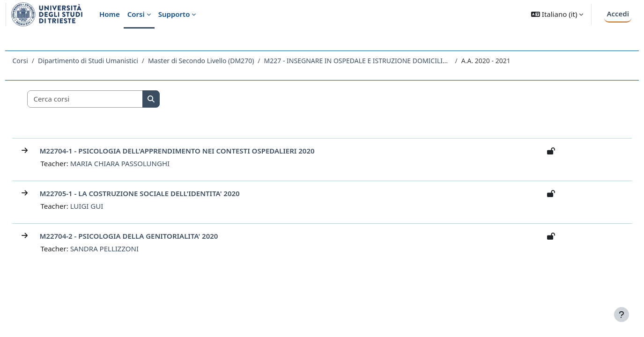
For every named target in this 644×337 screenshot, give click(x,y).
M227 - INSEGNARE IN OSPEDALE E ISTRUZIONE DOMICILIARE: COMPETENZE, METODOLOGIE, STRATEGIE (378, 61)
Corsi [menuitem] (136, 14)
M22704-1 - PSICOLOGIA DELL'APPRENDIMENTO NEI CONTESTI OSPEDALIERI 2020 (198, 151)
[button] (557, 14)
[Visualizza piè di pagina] (622, 315)
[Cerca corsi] (106, 99)
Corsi (41, 61)
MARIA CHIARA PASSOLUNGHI (141, 163)
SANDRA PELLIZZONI (125, 249)
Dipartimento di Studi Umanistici (109, 61)
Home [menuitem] (110, 14)
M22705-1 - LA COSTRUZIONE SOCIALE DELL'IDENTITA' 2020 (160, 193)
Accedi (618, 14)
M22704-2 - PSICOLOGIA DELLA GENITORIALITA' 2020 (150, 236)
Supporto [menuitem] (174, 14)
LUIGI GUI (107, 206)
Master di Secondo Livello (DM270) (222, 61)
